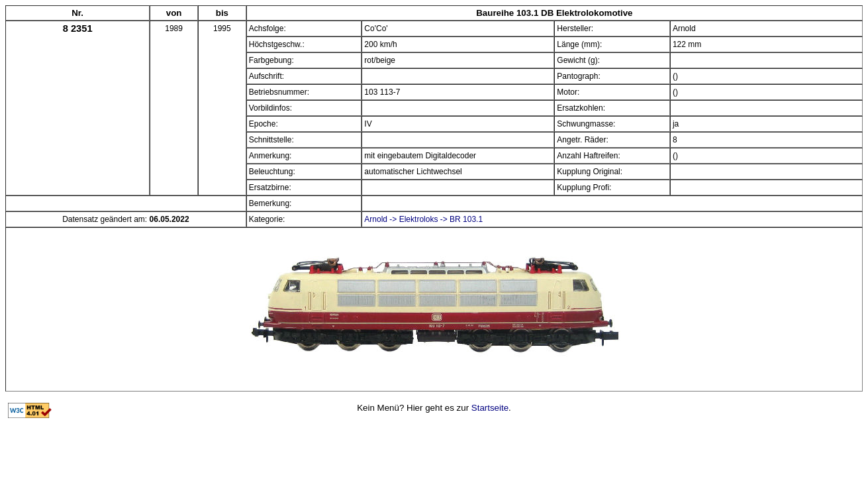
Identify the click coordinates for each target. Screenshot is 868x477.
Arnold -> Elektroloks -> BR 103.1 (423, 219)
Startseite (490, 408)
